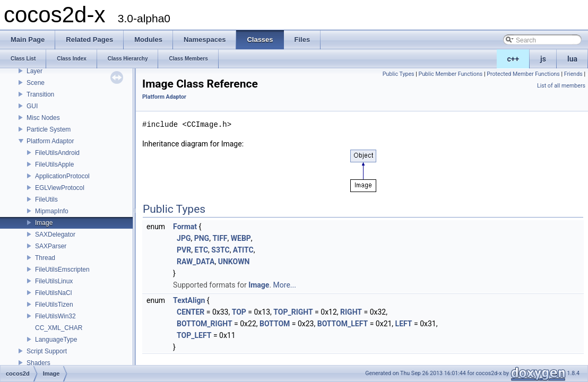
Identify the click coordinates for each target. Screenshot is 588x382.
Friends (573, 74)
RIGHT (351, 312)
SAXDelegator (55, 235)
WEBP (241, 238)
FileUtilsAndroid (57, 153)
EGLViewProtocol (60, 188)
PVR (184, 250)
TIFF (220, 238)
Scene (36, 83)
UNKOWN (234, 262)
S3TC (220, 250)
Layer (34, 71)
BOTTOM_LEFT (343, 324)
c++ (513, 59)
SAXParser (51, 246)
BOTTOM (275, 324)
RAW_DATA (196, 262)
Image (44, 223)
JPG (184, 238)
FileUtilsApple (54, 164)
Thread (45, 258)
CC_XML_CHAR (59, 328)
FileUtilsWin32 (55, 316)
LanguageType (56, 340)
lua (572, 59)
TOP (239, 312)
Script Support (47, 351)
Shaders (38, 363)
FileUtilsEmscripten (62, 270)
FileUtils (46, 199)
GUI (32, 106)
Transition (40, 94)
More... (285, 285)
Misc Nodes (43, 118)
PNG (202, 238)
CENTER (191, 312)
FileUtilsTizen (54, 305)
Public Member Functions (450, 74)
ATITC (243, 250)
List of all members (561, 86)
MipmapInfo (52, 211)
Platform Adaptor (50, 141)
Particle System (49, 129)
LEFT (404, 324)
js (543, 59)
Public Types (399, 74)
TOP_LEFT (194, 335)
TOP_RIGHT (293, 312)
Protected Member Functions (523, 74)
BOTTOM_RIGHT (205, 324)
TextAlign (189, 300)
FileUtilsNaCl (53, 293)
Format (185, 227)
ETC (201, 250)
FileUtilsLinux (54, 281)
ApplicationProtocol (62, 176)
